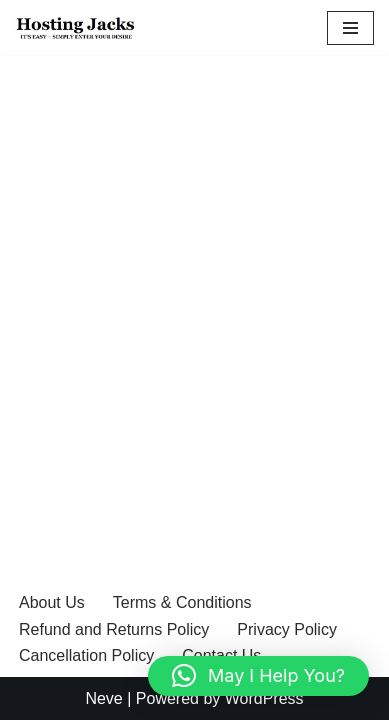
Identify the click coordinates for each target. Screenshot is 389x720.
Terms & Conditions (182, 602)
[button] (258, 676)
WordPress (264, 698)
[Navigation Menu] (350, 28)
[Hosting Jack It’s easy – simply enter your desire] (83, 27)
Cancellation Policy (86, 655)
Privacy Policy (287, 629)
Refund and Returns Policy (114, 629)
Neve (103, 698)
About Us (52, 602)
